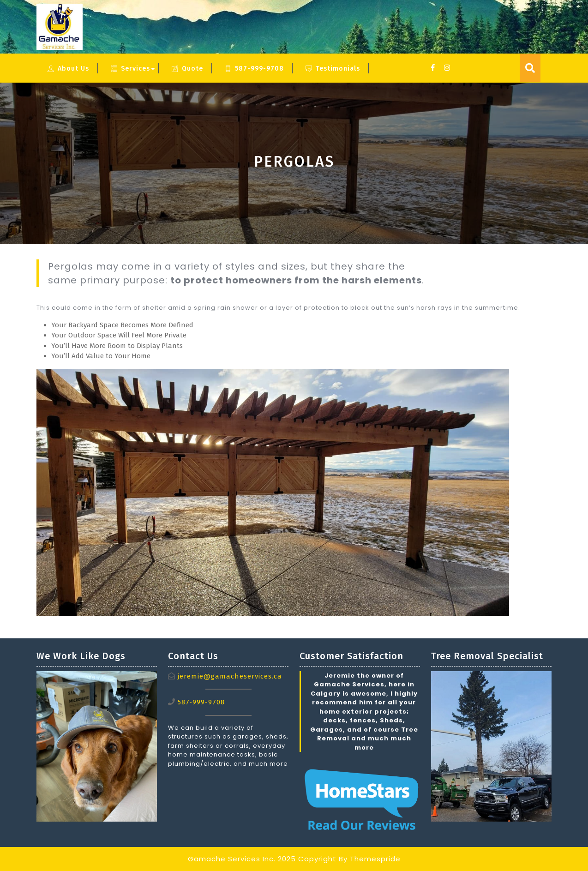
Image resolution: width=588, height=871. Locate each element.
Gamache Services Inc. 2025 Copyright (262, 859)
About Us (68, 69)
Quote (187, 69)
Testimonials (333, 69)
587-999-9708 (254, 69)
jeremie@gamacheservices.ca (230, 676)
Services (130, 69)
